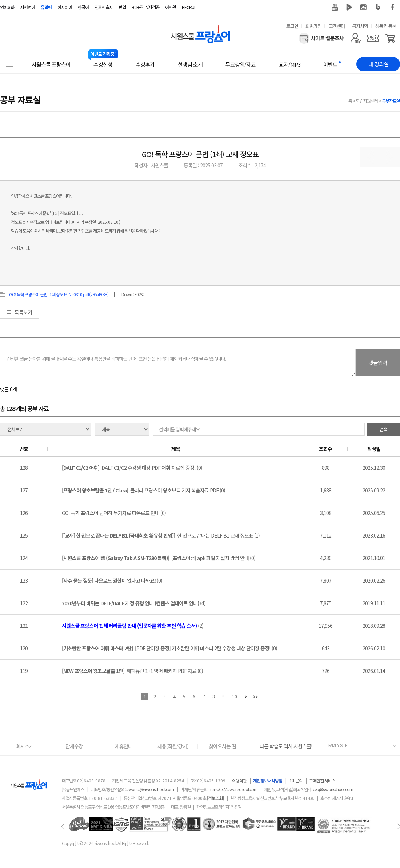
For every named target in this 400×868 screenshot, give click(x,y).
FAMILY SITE (338, 745)
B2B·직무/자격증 (145, 7)
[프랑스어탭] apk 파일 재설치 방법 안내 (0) (159, 558)
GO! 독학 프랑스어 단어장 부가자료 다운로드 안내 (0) (114, 513)
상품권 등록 (386, 26)
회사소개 (25, 746)
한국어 (83, 7)
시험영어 (28, 7)
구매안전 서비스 (322, 780)
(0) (112, 580)
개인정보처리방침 (268, 780)
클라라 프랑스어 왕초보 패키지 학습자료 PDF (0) (143, 490)
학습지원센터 (367, 101)
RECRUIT (189, 7)
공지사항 (360, 26)
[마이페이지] (355, 38)
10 (235, 696)
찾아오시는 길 (222, 746)
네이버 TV (349, 7)
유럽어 (46, 7)
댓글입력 (378, 363)
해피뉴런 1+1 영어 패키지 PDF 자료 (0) (132, 671)
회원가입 (313, 26)
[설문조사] (321, 38)
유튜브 (335, 7)
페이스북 (393, 7)
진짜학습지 (104, 7)
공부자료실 (391, 101)
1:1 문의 (296, 780)
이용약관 (239, 780)
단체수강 (74, 746)
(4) (134, 603)
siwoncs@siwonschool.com (150, 789)
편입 (122, 7)
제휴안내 (124, 746)
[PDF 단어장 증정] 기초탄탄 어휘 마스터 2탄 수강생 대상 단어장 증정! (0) (169, 648)
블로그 (378, 7)
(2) (133, 626)
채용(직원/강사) (173, 746)
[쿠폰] (373, 38)
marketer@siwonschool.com (233, 789)
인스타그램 (364, 7)
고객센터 (337, 26)
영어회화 (7, 7)
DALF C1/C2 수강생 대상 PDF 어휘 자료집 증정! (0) (132, 468)
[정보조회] (215, 798)
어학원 (171, 7)
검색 (383, 429)
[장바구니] (390, 38)
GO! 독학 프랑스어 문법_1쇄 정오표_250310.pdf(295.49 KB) (59, 294)
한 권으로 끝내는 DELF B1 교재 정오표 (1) (161, 535)
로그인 (292, 26)
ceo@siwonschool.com (333, 789)
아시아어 (65, 7)
